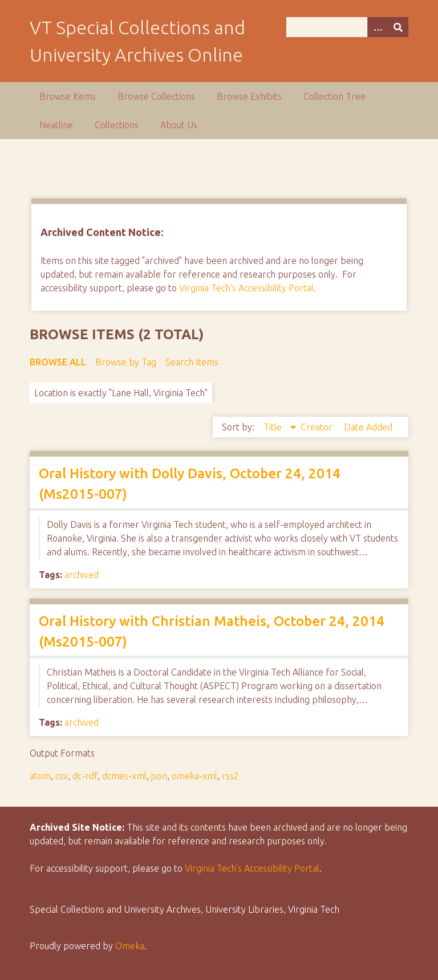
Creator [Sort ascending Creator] (318, 427)
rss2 (230, 776)
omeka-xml (194, 776)
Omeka (130, 946)
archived (82, 575)
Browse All (58, 362)
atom (40, 776)
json (159, 776)
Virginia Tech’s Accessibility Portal (252, 868)
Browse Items (68, 96)
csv (62, 776)
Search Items (192, 362)
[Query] (347, 27)
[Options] (378, 27)
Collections (117, 125)
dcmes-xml (124, 776)
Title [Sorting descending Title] (274, 427)
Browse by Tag (126, 362)
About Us (179, 125)
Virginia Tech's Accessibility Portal (246, 288)
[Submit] (398, 27)
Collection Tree (334, 96)
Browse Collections (156, 96)
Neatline (56, 125)
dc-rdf (85, 776)
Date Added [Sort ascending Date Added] (368, 427)
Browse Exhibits (249, 96)
